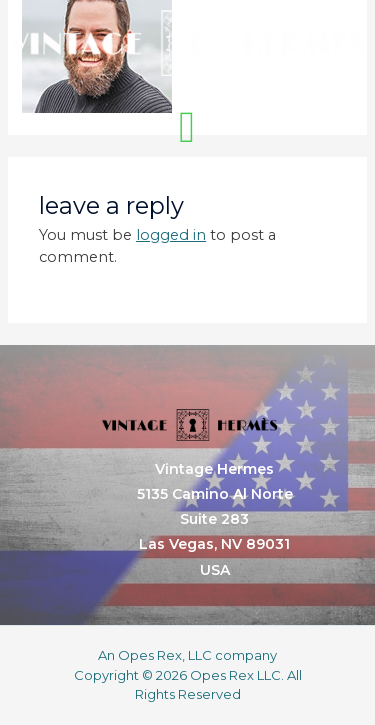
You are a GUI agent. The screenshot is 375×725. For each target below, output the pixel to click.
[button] (187, 128)
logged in (171, 235)
